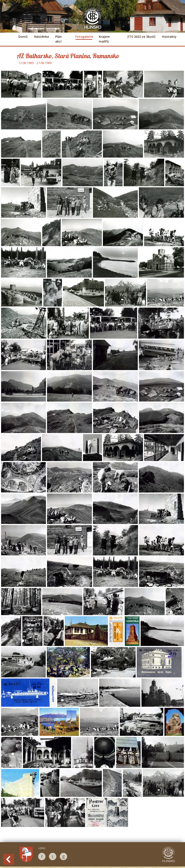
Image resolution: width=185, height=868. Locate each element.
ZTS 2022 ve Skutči (141, 37)
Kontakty (169, 37)
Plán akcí (58, 39)
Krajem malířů (104, 39)
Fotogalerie (84, 37)
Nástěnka (41, 37)
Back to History (9, 859)
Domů (23, 37)
